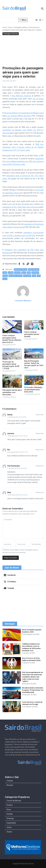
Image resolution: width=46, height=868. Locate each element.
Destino (9, 805)
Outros (10, 27)
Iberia (24, 273)
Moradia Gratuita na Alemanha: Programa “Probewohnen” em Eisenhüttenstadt (33, 690)
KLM (29, 273)
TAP (39, 276)
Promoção (27, 276)
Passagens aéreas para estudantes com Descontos (12, 392)
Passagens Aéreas (21, 27)
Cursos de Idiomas (13, 801)
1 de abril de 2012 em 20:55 (17, 417)
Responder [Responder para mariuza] (40, 433)
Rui (9, 450)
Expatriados (10, 823)
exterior (17, 273)
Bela (9, 492)
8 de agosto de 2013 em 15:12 (18, 452)
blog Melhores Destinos (21, 96)
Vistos (8, 827)
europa (11, 273)
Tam (34, 276)
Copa (5, 273)
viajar (5, 279)
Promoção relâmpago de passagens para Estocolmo (33, 390)
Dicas (8, 809)
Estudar (9, 814)
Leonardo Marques (23, 301)
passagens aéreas (15, 276)
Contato (9, 781)
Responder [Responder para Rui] (40, 450)
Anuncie (9, 785)
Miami (5, 276)
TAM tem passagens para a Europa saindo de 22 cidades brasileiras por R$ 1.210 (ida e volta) (23, 147)
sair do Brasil (38, 99)
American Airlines (21, 270)
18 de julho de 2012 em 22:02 (17, 436)
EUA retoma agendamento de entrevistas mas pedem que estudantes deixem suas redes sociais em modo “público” (32, 677)
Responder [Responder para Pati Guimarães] (40, 466)
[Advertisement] (23, 50)
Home (5, 27)
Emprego (9, 818)
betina (10, 415)
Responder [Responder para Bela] (40, 492)
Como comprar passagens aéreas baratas (32, 334)
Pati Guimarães (14, 466)
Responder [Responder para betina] (40, 415)
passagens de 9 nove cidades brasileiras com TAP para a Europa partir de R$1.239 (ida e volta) (23, 161)
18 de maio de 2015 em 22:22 (17, 495)
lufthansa (35, 273)
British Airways (34, 270)
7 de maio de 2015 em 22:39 (17, 468)
